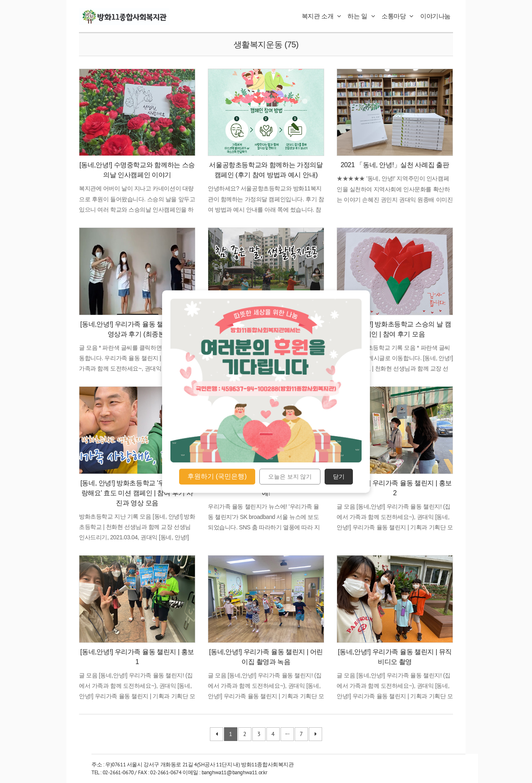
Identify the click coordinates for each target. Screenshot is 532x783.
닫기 (339, 477)
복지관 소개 (321, 16)
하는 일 (361, 16)
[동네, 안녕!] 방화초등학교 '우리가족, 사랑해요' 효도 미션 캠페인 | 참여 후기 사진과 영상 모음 (137, 493)
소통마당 (398, 16)
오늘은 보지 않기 (290, 477)
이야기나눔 (435, 16)
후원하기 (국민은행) (217, 476)
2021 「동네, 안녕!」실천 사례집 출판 (395, 165)
